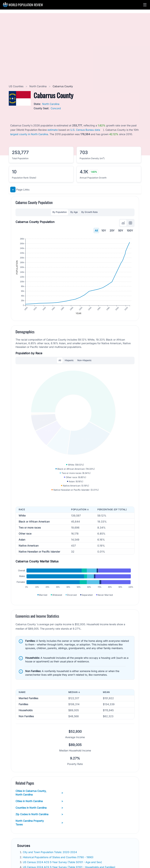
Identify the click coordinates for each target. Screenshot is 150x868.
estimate (53, 130)
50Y (121, 230)
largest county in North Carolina (29, 134)
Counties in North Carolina (39, 808)
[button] (145, 5)
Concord (56, 108)
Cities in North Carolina (39, 801)
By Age (74, 212)
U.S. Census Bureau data (85, 130)
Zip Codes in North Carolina (39, 814)
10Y (104, 230)
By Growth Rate (89, 212)
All (96, 230)
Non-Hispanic (84, 360)
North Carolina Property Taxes (39, 823)
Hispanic (69, 360)
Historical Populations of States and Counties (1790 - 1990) (58, 857)
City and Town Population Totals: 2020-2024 (50, 852)
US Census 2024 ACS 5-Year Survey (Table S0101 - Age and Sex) (63, 862)
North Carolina (38, 86)
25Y (112, 230)
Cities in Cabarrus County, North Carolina (39, 793)
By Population (60, 212)
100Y (130, 230)
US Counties (16, 86)
